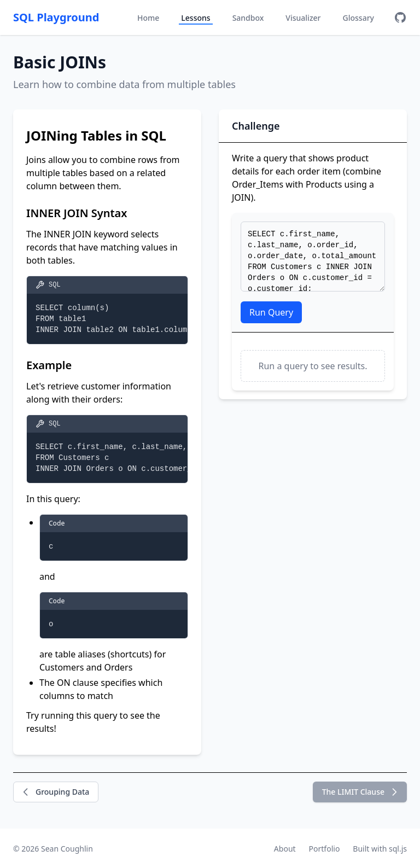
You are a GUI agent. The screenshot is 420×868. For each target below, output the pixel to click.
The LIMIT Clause (361, 792)
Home (148, 18)
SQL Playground (56, 17)
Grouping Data (55, 792)
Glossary (358, 18)
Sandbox (248, 18)
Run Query (271, 312)
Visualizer (303, 18)
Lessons (196, 18)
